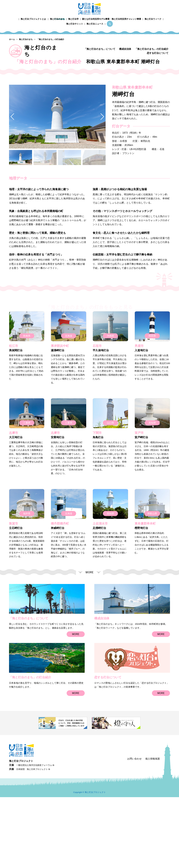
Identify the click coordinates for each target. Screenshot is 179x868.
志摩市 (14, 507)
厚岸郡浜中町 (60, 420)
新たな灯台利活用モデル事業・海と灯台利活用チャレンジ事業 (112, 19)
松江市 (14, 420)
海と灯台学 (73, 19)
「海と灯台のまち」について (100, 49)
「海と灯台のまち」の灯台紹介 (152, 49)
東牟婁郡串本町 (145, 597)
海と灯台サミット (75, 24)
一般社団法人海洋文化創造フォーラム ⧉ (35, 836)
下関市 (97, 507)
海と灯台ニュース (95, 24)
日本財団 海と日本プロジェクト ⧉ (33, 840)
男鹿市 (139, 420)
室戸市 (139, 507)
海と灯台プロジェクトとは (33, 19)
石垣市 (97, 420)
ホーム (16, 19)
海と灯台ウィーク (153, 19)
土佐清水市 (100, 597)
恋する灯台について (158, 53)
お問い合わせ (134, 830)
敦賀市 (14, 597)
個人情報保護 (153, 830)
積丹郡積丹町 (60, 597)
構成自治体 (125, 49)
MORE (76, 708)
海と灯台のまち (57, 19)
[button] (102, 190)
